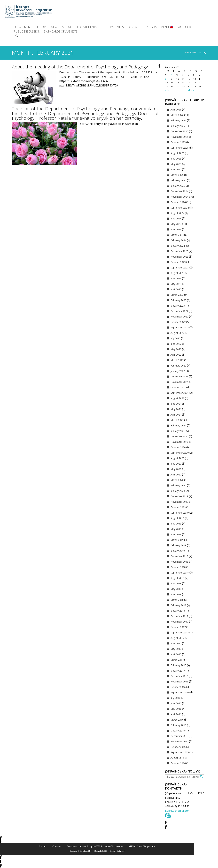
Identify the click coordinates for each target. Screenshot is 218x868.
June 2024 (176, 218)
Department (23, 27)
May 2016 (176, 709)
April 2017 (176, 654)
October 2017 (178, 627)
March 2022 (177, 360)
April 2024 (176, 229)
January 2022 (178, 371)
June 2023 (176, 278)
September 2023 (180, 268)
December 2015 (179, 736)
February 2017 (178, 665)
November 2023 (179, 257)
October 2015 (178, 747)
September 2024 (180, 208)
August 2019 (177, 518)
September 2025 (180, 148)
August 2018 (177, 578)
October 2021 (178, 387)
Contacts (135, 27)
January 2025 (178, 186)
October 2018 (178, 567)
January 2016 (178, 731)
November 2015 (179, 741)
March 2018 (177, 600)
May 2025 (176, 164)
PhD (104, 27)
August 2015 (177, 758)
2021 (194, 53)
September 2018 (180, 573)
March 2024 (177, 235)
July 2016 (175, 698)
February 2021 (178, 425)
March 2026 (177, 115)
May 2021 (176, 409)
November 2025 (179, 137)
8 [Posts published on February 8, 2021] (166, 79)
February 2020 (178, 485)
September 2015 (180, 752)
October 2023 (178, 262)
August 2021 (177, 398)
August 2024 (177, 213)
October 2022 (178, 322)
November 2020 (179, 442)
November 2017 (179, 622)
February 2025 (178, 180)
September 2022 (180, 327)
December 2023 (179, 251)
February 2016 (178, 725)
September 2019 (180, 513)
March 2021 (177, 420)
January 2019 (178, 551)
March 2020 (177, 480)
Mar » (191, 90)
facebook (184, 27)
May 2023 (176, 284)
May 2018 (176, 589)
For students (87, 27)
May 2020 (176, 469)
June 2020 (176, 464)
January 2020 (178, 491)
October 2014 (178, 763)
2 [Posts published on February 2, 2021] (171, 75)
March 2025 (177, 175)
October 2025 (178, 142)
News (55, 27)
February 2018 (178, 605)
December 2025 (179, 131)
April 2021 (176, 415)
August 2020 (177, 458)
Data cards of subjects (61, 31)
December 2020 (179, 436)
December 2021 (179, 376)
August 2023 (177, 273)
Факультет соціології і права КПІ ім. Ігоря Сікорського (95, 846)
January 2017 (178, 671)
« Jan (168, 90)
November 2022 (179, 317)
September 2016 (180, 692)
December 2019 (179, 496)
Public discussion (27, 31)
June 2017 (176, 643)
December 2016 (179, 676)
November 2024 (179, 197)
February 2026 (178, 120)
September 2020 (180, 453)
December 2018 (179, 556)
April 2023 (176, 289)
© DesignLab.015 (99, 851)
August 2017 (177, 638)
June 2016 (176, 703)
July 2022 (175, 338)
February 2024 (178, 240)
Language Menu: (159, 27)
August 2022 (177, 333)
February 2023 (178, 300)
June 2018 (176, 583)
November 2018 (179, 562)
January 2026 (178, 126)
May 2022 (176, 349)
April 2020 (176, 475)
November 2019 (179, 502)
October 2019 (178, 507)
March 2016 (177, 720)
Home (187, 53)
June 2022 (176, 344)
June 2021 (176, 404)
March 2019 (177, 540)
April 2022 (176, 355)
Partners (117, 27)
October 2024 (178, 202)
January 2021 (178, 431)
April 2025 (176, 169)
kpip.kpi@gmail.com (178, 811)
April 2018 (176, 594)
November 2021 (179, 382)
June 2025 (176, 159)
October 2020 (178, 447)
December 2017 (179, 616)
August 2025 (177, 153)
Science (68, 27)
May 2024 (176, 224)
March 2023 (177, 295)
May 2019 (176, 529)
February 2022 (178, 366)
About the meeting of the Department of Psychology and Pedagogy (80, 67)
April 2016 (176, 714)
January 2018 (178, 611)
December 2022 (179, 311)
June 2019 (176, 524)
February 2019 (178, 545)
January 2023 (178, 306)
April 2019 (176, 534)
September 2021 (180, 393)
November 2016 (179, 682)
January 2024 (178, 246)
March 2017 (177, 660)
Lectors (41, 27)
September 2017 (180, 632)
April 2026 (176, 110)
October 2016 (178, 687)
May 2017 (176, 649)
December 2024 (179, 191)
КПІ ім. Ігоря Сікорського (142, 846)
